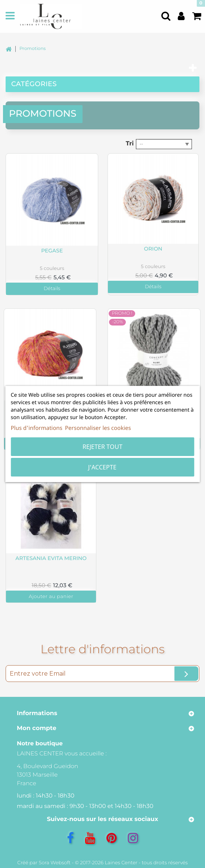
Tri (130, 144)
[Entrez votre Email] (102, 674)
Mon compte (37, 728)
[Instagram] (133, 838)
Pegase (52, 251)
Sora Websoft (55, 863)
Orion (153, 249)
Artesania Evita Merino (51, 559)
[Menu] (10, 16)
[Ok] (186, 674)
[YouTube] (90, 838)
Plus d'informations (37, 428)
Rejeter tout (102, 447)
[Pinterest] (111, 838)
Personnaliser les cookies (98, 428)
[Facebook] (70, 838)
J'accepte (102, 467)
